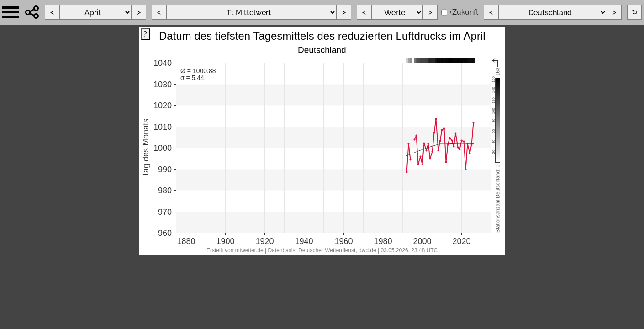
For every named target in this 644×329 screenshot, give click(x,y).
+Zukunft (464, 12)
